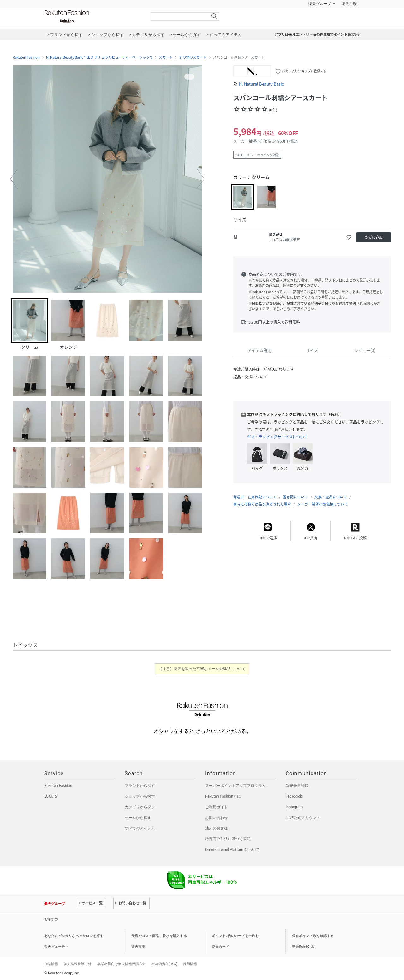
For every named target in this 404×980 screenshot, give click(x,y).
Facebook (294, 796)
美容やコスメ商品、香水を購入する (159, 936)
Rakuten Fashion (93, 17)
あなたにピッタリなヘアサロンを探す (74, 936)
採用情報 (190, 964)
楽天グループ (320, 4)
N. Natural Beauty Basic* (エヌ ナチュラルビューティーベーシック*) (99, 57)
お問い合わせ (217, 818)
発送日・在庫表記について (255, 497)
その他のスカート (193, 57)
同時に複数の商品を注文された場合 (262, 504)
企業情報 (51, 964)
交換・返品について (331, 497)
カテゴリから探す (140, 807)
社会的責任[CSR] (164, 964)
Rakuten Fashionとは (223, 796)
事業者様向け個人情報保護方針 (122, 964)
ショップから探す (140, 796)
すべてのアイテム (140, 828)
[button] (14, 179)
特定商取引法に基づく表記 (228, 839)
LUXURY (51, 796)
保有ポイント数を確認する (313, 936)
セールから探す (138, 818)
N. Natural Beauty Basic (261, 84)
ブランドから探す (140, 786)
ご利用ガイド (217, 807)
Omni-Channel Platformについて (232, 850)
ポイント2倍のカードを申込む (235, 936)
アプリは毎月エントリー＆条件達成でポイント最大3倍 (317, 35)
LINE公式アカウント (303, 818)
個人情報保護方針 (78, 964)
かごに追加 (374, 237)
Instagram (294, 807)
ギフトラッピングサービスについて (277, 437)
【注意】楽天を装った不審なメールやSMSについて (202, 669)
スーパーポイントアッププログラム (235, 786)
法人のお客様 (217, 828)
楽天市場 (349, 4)
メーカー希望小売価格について (323, 504)
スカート (166, 57)
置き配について (295, 497)
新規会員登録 (297, 786)
